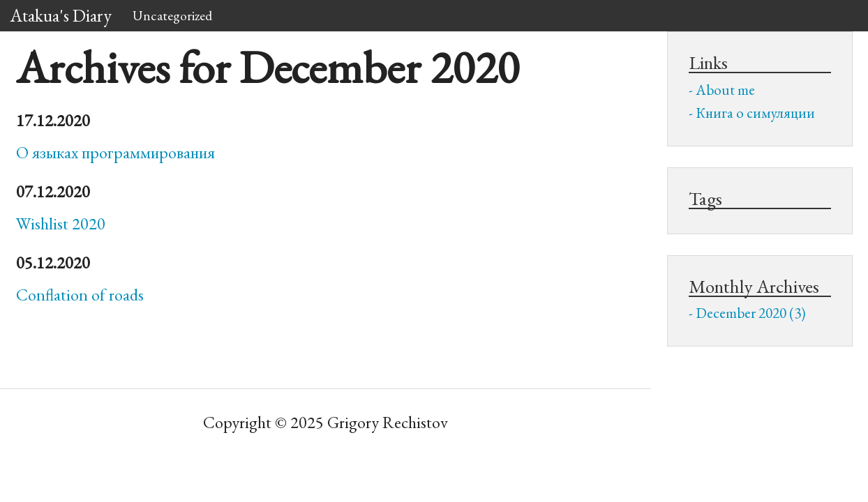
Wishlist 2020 (61, 223)
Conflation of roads (80, 295)
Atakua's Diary (61, 15)
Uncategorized (172, 15)
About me (725, 90)
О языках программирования (115, 152)
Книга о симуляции (755, 113)
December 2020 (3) (751, 313)
